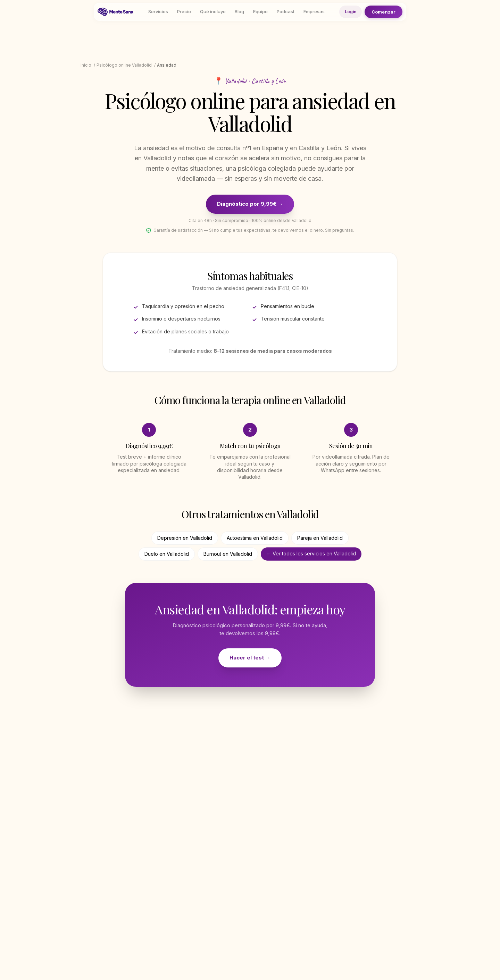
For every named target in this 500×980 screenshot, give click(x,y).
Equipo (260, 11)
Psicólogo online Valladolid (124, 65)
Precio (184, 11)
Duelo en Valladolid (167, 554)
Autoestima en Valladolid (255, 538)
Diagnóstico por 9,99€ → (250, 204)
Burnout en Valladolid (228, 554)
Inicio (86, 65)
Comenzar (384, 11)
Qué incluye (213, 11)
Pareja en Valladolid (320, 538)
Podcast (286, 11)
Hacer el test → (250, 658)
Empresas (314, 11)
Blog (239, 11)
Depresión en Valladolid (185, 538)
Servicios (158, 11)
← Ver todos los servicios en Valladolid (311, 553)
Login (351, 12)
